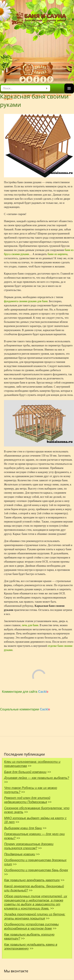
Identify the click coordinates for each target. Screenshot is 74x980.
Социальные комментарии (25, 709)
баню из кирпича (58, 254)
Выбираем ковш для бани (23, 828)
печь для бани (30, 625)
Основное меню (69, 93)
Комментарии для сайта (25, 692)
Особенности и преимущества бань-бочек (36, 870)
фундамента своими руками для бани (26, 301)
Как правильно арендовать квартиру (32, 880)
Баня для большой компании (25, 772)
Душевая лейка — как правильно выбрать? (37, 778)
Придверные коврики (20, 854)
